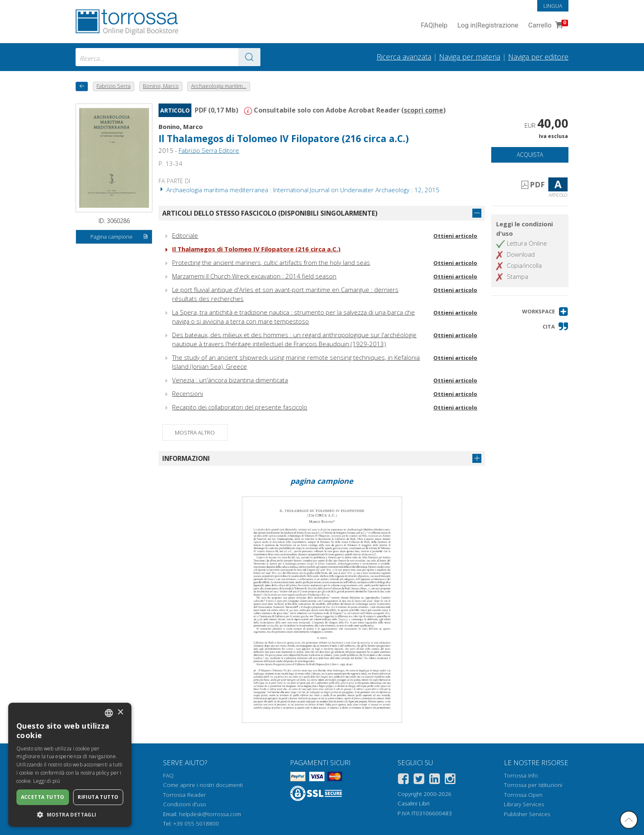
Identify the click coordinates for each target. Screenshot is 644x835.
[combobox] (168, 57)
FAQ (168, 775)
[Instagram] (450, 780)
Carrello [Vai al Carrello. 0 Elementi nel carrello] (547, 26)
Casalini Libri (414, 803)
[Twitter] (419, 780)
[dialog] (70, 765)
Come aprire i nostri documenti (203, 785)
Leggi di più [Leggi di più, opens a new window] (47, 781)
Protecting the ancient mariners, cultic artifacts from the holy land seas (271, 262)
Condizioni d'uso (185, 804)
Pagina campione (120, 237)
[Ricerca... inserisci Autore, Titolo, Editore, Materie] (168, 57)
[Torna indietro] (82, 86)
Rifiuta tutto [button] (98, 797)
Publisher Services (527, 814)
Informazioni (186, 458)
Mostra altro (195, 432)
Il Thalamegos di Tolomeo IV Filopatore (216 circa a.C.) (284, 139)
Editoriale (185, 235)
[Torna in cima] (629, 820)
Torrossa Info (521, 775)
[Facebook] (403, 780)
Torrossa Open (523, 795)
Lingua (553, 6)
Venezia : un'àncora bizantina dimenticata (230, 380)
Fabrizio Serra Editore (209, 150)
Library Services (524, 804)
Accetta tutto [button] (43, 797)
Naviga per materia (470, 57)
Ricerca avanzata (404, 57)
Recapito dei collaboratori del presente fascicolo (240, 407)
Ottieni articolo (455, 236)
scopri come (423, 110)
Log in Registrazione (488, 26)
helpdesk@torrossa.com (210, 814)
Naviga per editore (538, 57)
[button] (545, 312)
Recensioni (187, 393)
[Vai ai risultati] (249, 57)
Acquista (530, 155)
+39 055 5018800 (196, 823)
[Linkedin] (435, 780)
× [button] (120, 712)
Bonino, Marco (181, 127)
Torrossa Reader (184, 795)
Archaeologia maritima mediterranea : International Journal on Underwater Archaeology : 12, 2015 (299, 190)
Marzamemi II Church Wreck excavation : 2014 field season (254, 276)
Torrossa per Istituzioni (533, 785)
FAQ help (434, 26)
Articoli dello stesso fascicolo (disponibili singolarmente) (270, 213)
